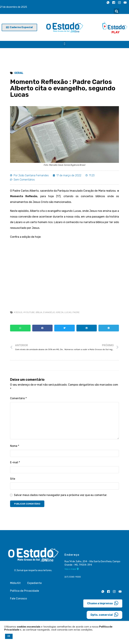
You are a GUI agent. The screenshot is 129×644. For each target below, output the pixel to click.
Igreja (60, 312)
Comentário (18, 398)
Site (13, 479)
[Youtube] (125, 3)
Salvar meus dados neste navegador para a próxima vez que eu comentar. (61, 495)
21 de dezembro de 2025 (14, 7)
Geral (19, 73)
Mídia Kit (15, 584)
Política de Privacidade (25, 591)
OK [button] (9, 636)
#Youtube (29, 312)
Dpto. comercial (104, 615)
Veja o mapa (72, 569)
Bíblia (39, 312)
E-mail (15, 463)
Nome (15, 446)
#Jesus (18, 312)
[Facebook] (114, 3)
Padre (76, 312)
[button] (116, 11)
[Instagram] (119, 3)
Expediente (35, 584)
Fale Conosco (18, 599)
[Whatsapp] (108, 3)
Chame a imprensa (103, 604)
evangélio (49, 312)
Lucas (68, 312)
